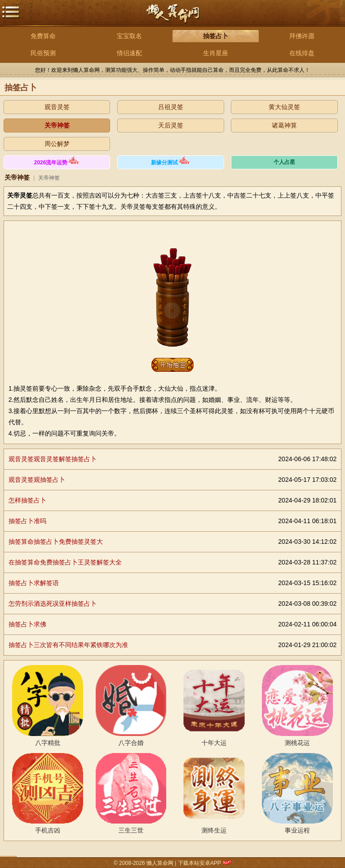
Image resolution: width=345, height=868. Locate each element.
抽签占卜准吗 (27, 521)
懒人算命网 (172, 18)
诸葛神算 (284, 125)
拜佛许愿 (302, 36)
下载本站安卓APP (199, 863)
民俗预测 (43, 53)
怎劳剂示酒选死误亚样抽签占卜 (53, 604)
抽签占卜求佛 (27, 624)
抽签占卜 (216, 36)
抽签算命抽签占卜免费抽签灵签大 (56, 542)
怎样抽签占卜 (27, 500)
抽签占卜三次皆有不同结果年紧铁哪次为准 (68, 645)
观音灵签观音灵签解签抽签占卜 (53, 459)
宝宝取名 (129, 36)
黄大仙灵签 (284, 107)
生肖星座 (216, 53)
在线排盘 (302, 53)
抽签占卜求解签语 (34, 583)
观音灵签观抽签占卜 (37, 480)
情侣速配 (129, 53)
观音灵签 (57, 107)
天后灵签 (171, 125)
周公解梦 (57, 144)
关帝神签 (57, 125)
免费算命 (43, 36)
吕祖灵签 (171, 107)
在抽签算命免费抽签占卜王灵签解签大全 (65, 562)
